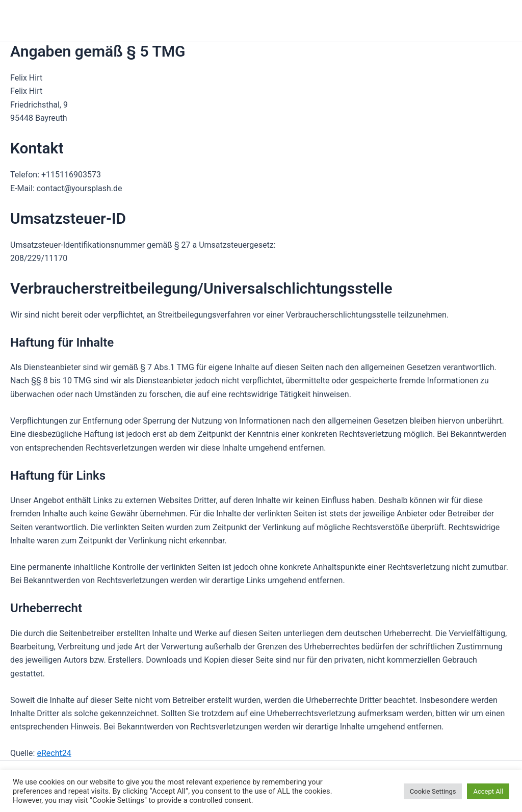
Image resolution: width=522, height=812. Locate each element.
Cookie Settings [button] (433, 791)
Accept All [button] (488, 791)
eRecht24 (54, 753)
